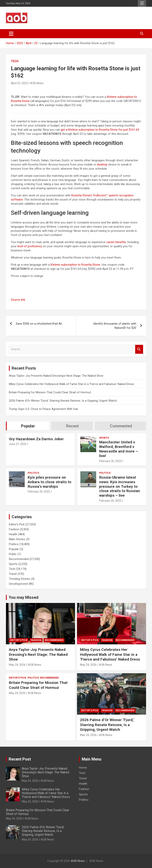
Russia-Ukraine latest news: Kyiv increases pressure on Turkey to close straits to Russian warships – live (120, 486)
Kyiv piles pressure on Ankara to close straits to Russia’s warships (49, 482)
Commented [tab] (121, 426)
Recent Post (20, 759)
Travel (13, 574)
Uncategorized (18, 584)
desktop (102, 164)
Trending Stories (19, 579)
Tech (15, 61)
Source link (18, 300)
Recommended (19, 559)
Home (83, 768)
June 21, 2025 (18, 444)
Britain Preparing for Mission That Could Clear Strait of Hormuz (50, 392)
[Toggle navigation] (11, 34)
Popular (14, 549)
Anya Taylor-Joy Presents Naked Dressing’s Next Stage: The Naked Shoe (56, 376)
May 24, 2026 (17, 665)
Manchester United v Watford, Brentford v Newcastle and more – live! (119, 449)
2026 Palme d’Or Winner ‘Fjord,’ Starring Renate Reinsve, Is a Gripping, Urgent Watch (63, 401)
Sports (104, 438)
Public (13, 554)
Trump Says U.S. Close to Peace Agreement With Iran (44, 409)
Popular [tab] (28, 426)
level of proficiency (30, 246)
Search (139, 349)
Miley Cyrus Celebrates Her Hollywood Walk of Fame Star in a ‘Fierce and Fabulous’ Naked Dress (71, 384)
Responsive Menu (142, 3)
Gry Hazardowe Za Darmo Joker (36, 439)
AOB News (37, 83)
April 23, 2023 (19, 83)
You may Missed (24, 597)
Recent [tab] (72, 426)
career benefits (116, 242)
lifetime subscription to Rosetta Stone (75, 265)
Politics (33, 473)
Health (13, 534)
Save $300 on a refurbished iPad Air (39, 324)
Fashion (14, 529)
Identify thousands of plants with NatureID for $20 (115, 326)
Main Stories (17, 539)
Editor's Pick (17, 524)
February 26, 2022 (110, 461)
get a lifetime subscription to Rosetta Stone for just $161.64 (100, 130)
